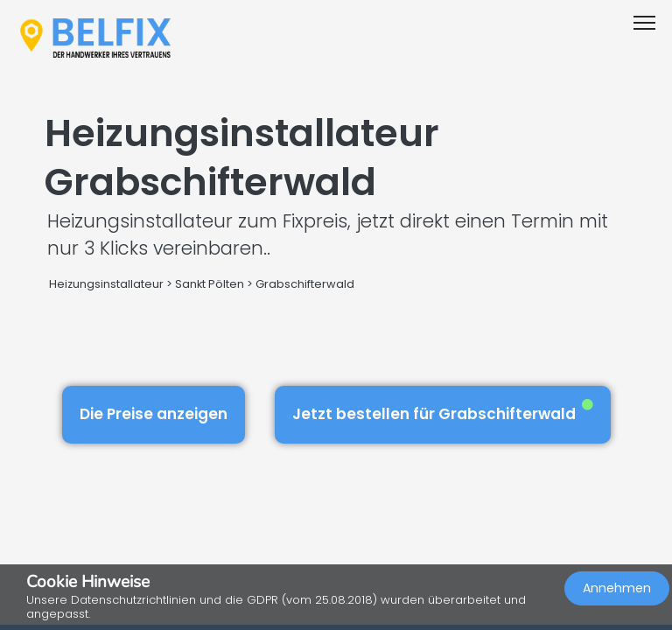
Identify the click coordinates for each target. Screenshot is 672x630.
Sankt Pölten (210, 284)
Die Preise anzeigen (154, 414)
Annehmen (617, 588)
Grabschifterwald (305, 284)
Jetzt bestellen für (443, 412)
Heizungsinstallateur (106, 284)
